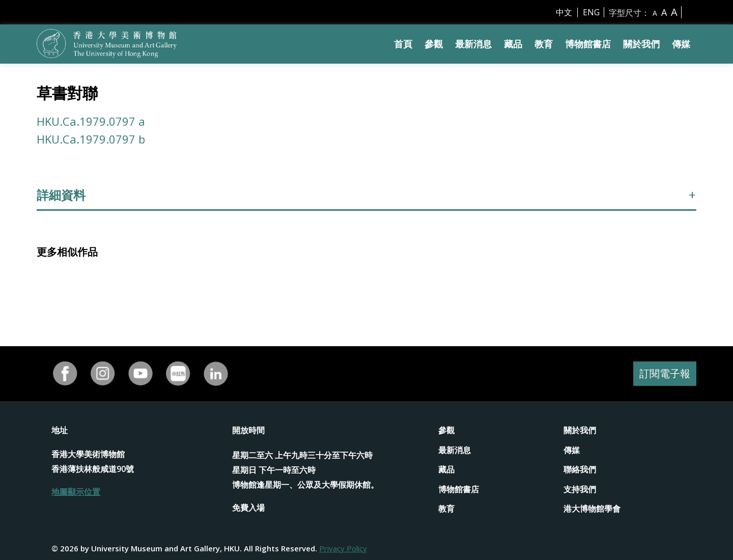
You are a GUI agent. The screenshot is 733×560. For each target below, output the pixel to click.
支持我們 (580, 489)
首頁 (403, 44)
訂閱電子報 (665, 373)
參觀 (434, 44)
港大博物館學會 (592, 509)
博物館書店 (588, 44)
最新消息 (473, 44)
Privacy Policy (343, 548)
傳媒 (681, 44)
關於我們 (641, 44)
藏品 (513, 44)
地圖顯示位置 (76, 492)
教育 (544, 44)
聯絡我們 (580, 469)
